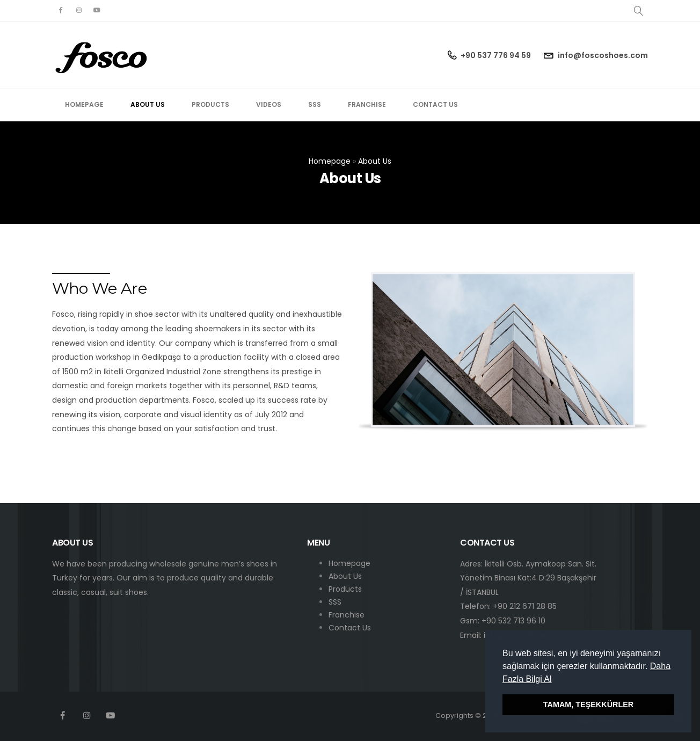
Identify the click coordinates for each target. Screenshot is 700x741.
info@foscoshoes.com (603, 55)
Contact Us (435, 104)
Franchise (367, 104)
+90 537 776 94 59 (496, 55)
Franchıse (347, 615)
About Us (148, 104)
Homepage (84, 104)
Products (210, 104)
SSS (315, 104)
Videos (269, 104)
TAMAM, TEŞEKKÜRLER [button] (588, 704)
